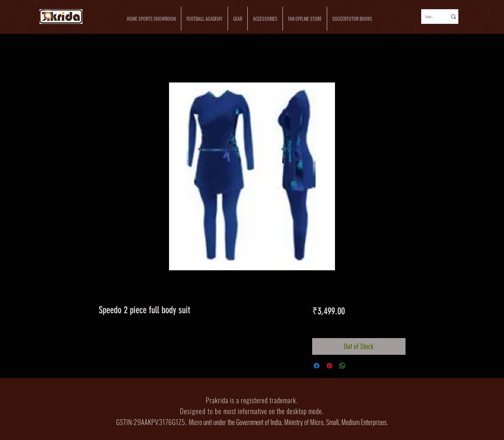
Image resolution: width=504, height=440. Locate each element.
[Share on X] (355, 366)
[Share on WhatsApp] (342, 366)
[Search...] (430, 17)
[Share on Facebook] (317, 366)
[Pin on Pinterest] (330, 366)
